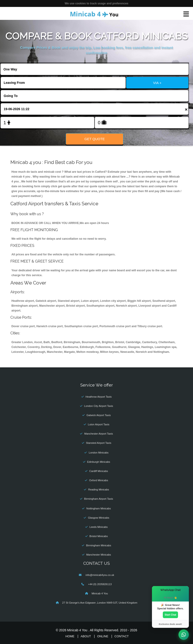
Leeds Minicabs (99, 527)
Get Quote (95, 139)
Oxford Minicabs (99, 480)
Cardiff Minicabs (99, 471)
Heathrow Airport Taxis (99, 397)
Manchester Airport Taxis (98, 434)
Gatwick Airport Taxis (99, 415)
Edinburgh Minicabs (99, 462)
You (94, 14)
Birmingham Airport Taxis (99, 499)
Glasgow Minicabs (98, 518)
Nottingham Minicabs (99, 508)
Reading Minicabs (98, 490)
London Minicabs (99, 453)
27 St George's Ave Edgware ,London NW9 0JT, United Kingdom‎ (100, 603)
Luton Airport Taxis (99, 424)
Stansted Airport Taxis (99, 443)
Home (70, 636)
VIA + (157, 83)
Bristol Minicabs (99, 536)
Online (103, 636)
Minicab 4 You (100, 593)
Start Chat (170, 615)
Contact (122, 636)
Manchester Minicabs (99, 555)
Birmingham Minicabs (99, 545)
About (86, 636)
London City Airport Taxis (99, 406)
